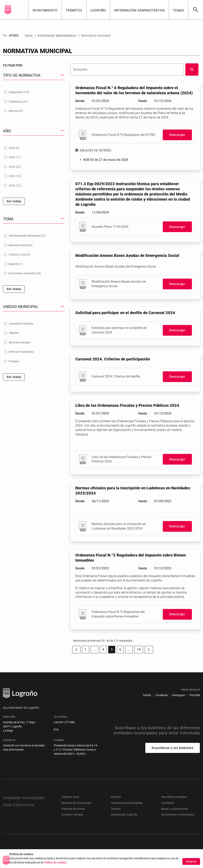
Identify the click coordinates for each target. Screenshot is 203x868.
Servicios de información (76, 803)
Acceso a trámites (72, 815)
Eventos (116, 797)
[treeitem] (34, 92)
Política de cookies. (56, 866)
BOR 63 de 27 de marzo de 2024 (106, 160)
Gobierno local (70, 797)
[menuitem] (147, 695)
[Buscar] (196, 10)
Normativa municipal (174, 797)
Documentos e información (178, 815)
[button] (45, 10)
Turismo (116, 809)
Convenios (168, 803)
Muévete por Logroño (124, 815)
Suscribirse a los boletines (173, 748)
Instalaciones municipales (127, 803)
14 (140, 650)
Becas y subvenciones (175, 809)
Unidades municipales (24, 798)
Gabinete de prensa (73, 809)
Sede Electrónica (19, 805)
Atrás (11, 36)
